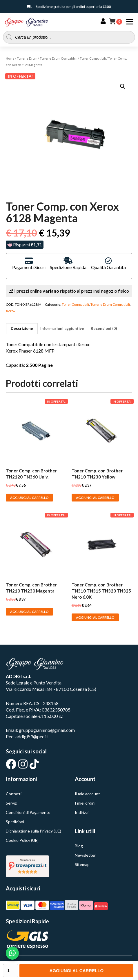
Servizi (12, 803)
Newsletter (85, 855)
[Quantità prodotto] (11, 971)
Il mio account (87, 794)
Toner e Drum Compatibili (59, 58)
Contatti (14, 794)
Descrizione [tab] (22, 328)
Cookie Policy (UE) (22, 840)
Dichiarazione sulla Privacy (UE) (33, 831)
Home (10, 58)
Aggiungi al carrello (76, 971)
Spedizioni (15, 822)
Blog (79, 846)
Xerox (11, 311)
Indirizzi (82, 812)
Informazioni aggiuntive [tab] (62, 328)
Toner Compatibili (93, 58)
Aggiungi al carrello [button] (29, 498)
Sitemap (82, 864)
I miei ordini (85, 803)
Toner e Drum (27, 58)
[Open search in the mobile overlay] (69, 37)
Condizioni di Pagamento (28, 812)
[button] (123, 86)
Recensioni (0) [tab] (104, 328)
